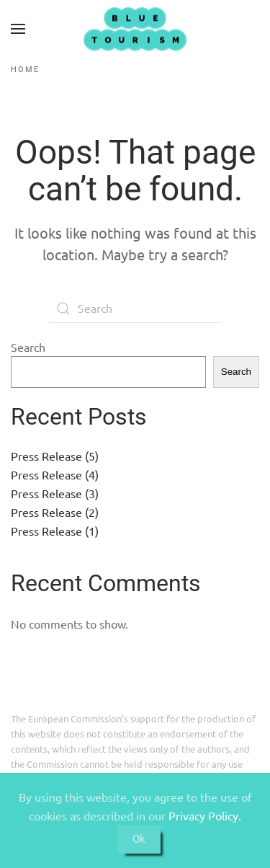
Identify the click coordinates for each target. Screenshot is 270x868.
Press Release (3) (55, 493)
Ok (139, 839)
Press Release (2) (55, 512)
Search (28, 347)
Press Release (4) (55, 474)
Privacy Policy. (205, 815)
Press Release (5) (55, 456)
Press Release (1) (55, 531)
